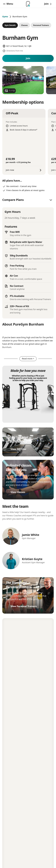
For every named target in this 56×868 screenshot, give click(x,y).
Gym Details (10, 25)
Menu (8, 4)
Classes (24, 25)
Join (28, 58)
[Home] (28, 4)
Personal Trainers (41, 25)
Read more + (28, 359)
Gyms (5, 16)
